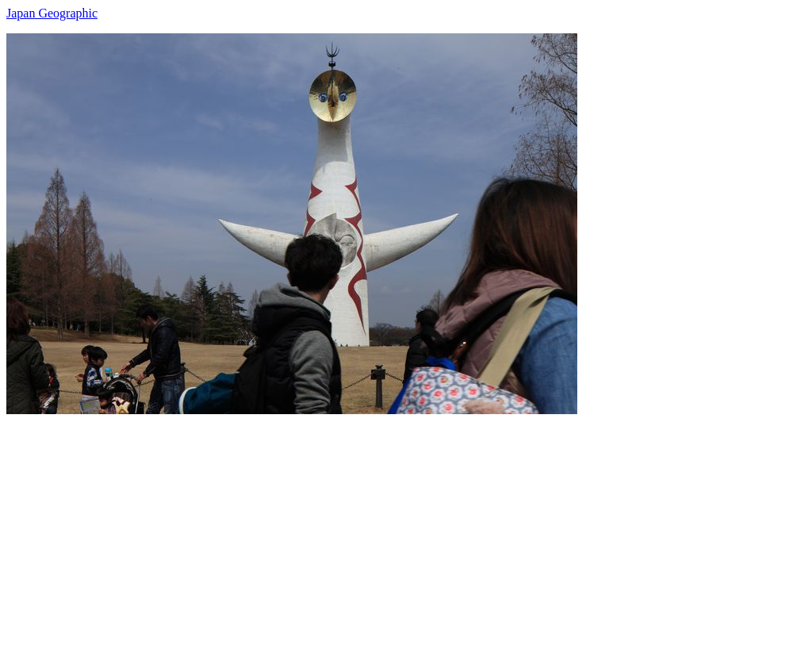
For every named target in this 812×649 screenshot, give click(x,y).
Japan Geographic (52, 13)
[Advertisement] (406, 525)
